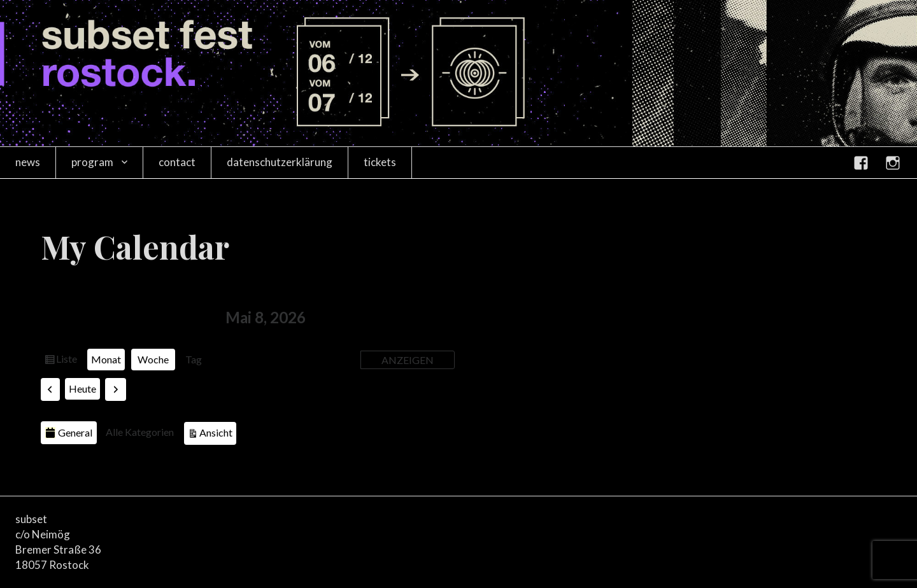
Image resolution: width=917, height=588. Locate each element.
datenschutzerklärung (280, 162)
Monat (106, 359)
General (69, 432)
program (92, 162)
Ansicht (218, 431)
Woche (153, 359)
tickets (380, 162)
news (28, 162)
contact (177, 162)
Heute (82, 388)
